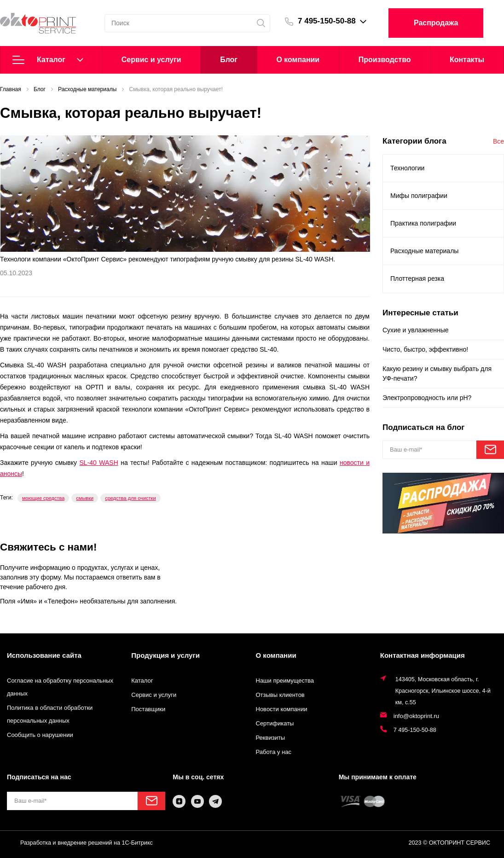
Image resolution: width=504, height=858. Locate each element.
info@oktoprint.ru (416, 716)
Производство (385, 60)
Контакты (467, 60)
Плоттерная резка (417, 278)
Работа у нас (274, 752)
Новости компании (282, 709)
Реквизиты (271, 738)
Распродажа (436, 23)
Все (498, 141)
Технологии (407, 168)
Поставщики (148, 709)
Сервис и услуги (154, 695)
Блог (229, 60)
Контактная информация (423, 655)
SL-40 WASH (99, 463)
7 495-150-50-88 (327, 21)
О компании (298, 60)
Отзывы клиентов (280, 695)
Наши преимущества (285, 681)
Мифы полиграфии (419, 196)
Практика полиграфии (423, 223)
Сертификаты (275, 723)
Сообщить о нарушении (40, 735)
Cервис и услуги (151, 60)
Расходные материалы (424, 251)
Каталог (48, 60)
